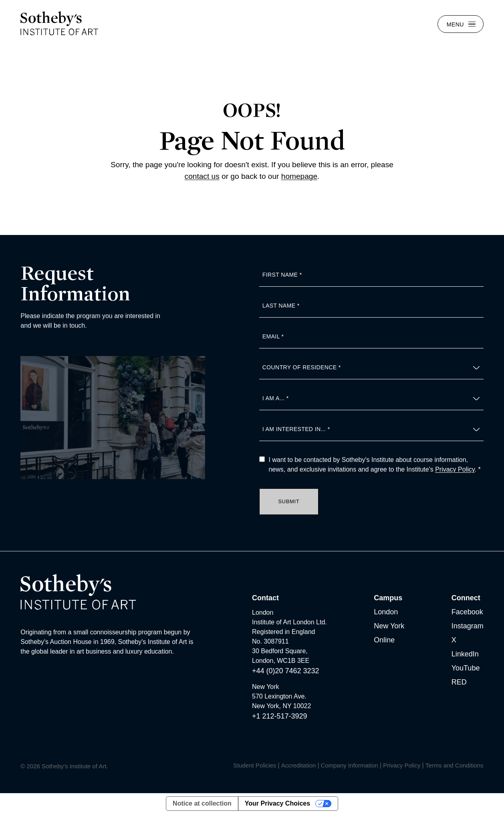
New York (389, 626)
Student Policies (255, 765)
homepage (299, 176)
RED (459, 682)
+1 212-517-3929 (280, 716)
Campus (388, 598)
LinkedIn (465, 654)
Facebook (467, 612)
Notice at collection (202, 803)
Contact (265, 598)
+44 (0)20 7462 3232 (286, 671)
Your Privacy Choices (277, 803)
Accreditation (299, 765)
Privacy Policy (455, 469)
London (386, 612)
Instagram (468, 626)
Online (384, 640)
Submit (289, 501)
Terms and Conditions (455, 765)
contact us (202, 176)
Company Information (350, 765)
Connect (466, 598)
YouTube (466, 668)
